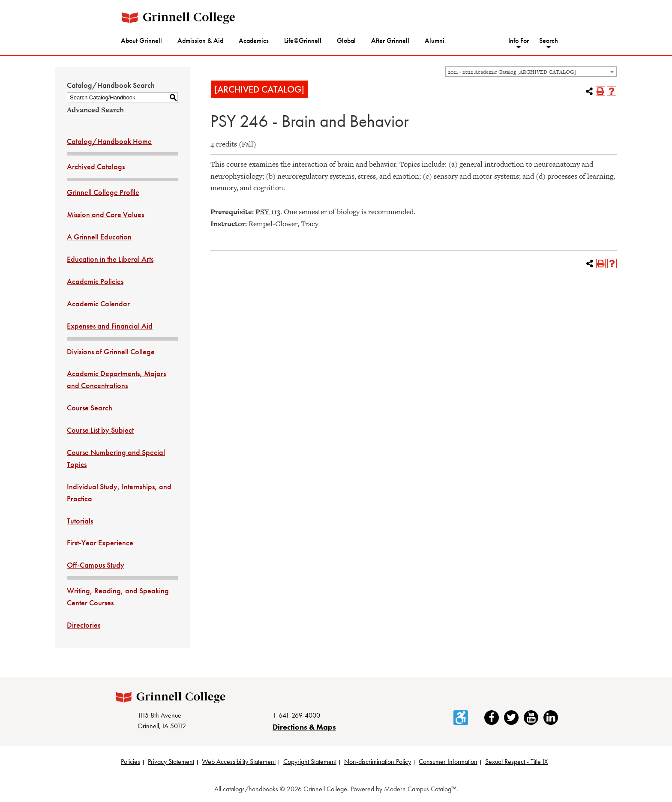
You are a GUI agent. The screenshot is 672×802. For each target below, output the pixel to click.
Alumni (435, 40)
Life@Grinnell (303, 40)
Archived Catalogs (96, 166)
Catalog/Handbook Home (109, 141)
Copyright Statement (310, 763)
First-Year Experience (100, 543)
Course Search (90, 408)
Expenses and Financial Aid (110, 326)
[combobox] (531, 72)
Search (549, 40)
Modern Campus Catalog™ (420, 790)
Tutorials (80, 521)
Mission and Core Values (105, 214)
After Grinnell (390, 40)
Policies (130, 763)
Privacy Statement (171, 763)
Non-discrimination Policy (378, 763)
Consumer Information (448, 763)
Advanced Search (95, 110)
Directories (84, 625)
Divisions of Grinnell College (111, 352)
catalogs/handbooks (250, 790)
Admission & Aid (200, 40)
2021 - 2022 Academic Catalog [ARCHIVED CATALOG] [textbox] (512, 72)
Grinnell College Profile (103, 192)
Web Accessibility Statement (239, 763)
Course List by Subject (100, 430)
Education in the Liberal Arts (110, 259)
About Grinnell (141, 40)
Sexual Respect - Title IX (516, 763)
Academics (254, 40)
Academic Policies (95, 281)
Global (346, 40)
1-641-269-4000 (296, 716)
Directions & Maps (304, 728)
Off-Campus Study (96, 565)
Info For (519, 40)
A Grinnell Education (99, 237)
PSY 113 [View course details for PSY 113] (268, 212)
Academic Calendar (98, 304)
